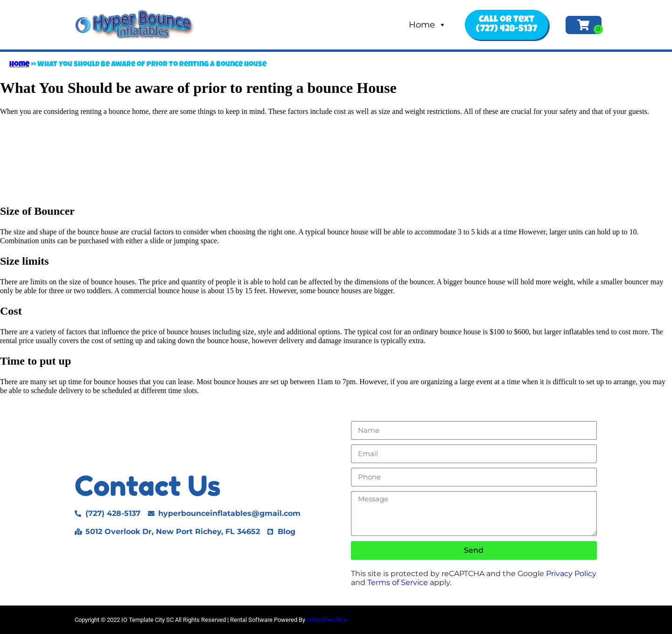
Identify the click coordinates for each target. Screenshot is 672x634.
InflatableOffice (327, 620)
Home (427, 25)
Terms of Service (398, 582)
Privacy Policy (571, 574)
